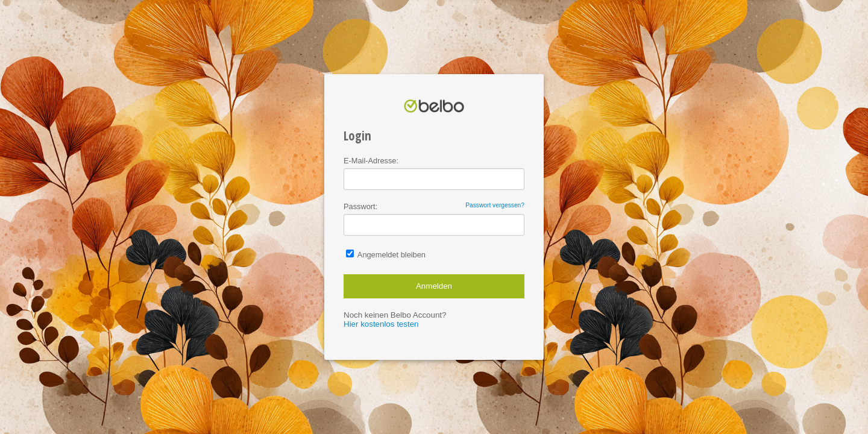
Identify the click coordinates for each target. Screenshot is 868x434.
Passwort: (434, 206)
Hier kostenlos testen (381, 324)
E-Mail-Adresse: (371, 161)
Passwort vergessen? (495, 205)
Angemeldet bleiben (386, 254)
